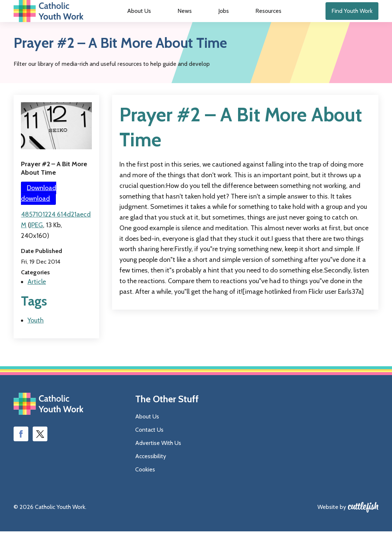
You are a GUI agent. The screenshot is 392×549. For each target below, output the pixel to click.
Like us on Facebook (21, 451)
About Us (154, 20)
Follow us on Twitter (40, 451)
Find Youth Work (352, 20)
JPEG (36, 243)
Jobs (218, 20)
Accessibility (151, 474)
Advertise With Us (158, 461)
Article (37, 299)
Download (39, 211)
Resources (253, 20)
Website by (332, 525)
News (190, 20)
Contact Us (149, 447)
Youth (36, 338)
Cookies (145, 487)
